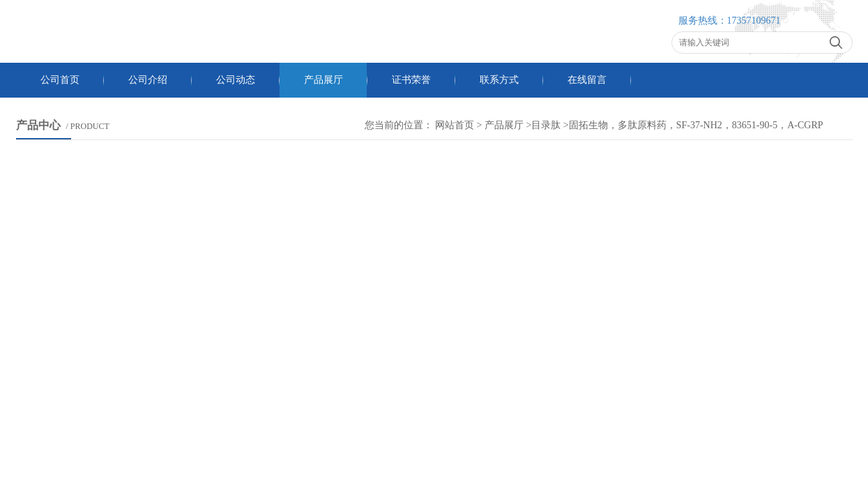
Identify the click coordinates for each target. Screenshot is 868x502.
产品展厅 (323, 80)
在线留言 (587, 80)
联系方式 (499, 80)
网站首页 (455, 125)
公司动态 (236, 80)
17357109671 (754, 21)
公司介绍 (148, 80)
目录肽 (546, 125)
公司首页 (60, 80)
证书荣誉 (411, 80)
